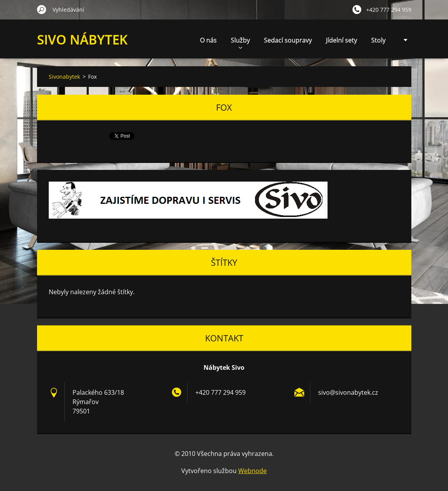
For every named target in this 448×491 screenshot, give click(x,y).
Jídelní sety (342, 40)
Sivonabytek (64, 77)
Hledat (42, 9)
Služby (240, 42)
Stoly (378, 40)
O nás (208, 40)
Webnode (252, 471)
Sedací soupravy (288, 40)
